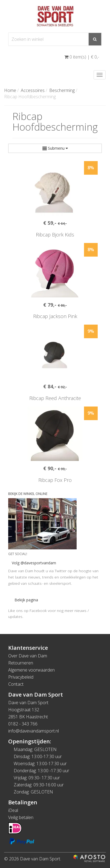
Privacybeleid (21, 677)
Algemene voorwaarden (31, 670)
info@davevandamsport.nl (34, 731)
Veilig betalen (21, 817)
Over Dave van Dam (28, 656)
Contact (16, 684)
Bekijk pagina (26, 600)
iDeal (13, 810)
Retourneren (21, 663)
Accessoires (33, 90)
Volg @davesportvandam (34, 563)
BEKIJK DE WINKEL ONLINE (28, 494)
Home (10, 90)
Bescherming (62, 90)
